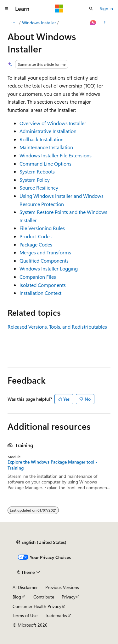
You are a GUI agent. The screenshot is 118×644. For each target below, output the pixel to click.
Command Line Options (45, 164)
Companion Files (38, 277)
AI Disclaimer (25, 587)
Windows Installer (39, 23)
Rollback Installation (42, 139)
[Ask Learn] (93, 23)
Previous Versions (62, 587)
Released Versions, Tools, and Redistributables (57, 327)
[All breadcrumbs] (13, 23)
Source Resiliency (39, 188)
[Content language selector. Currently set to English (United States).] (41, 542)
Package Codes (36, 244)
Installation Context (40, 293)
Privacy (69, 597)
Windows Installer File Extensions (56, 155)
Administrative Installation (48, 131)
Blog (17, 597)
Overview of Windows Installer (53, 123)
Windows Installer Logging (49, 268)
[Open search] (91, 9)
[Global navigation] (6, 9)
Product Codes (36, 236)
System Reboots (37, 171)
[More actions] (105, 23)
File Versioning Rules (42, 228)
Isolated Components (43, 285)
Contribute (44, 597)
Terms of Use (25, 615)
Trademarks (56, 615)
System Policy (35, 180)
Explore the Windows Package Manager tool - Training (53, 465)
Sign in (106, 8)
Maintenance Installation (46, 147)
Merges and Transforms (45, 252)
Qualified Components (44, 261)
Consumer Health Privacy (37, 606)
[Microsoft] (59, 9)
